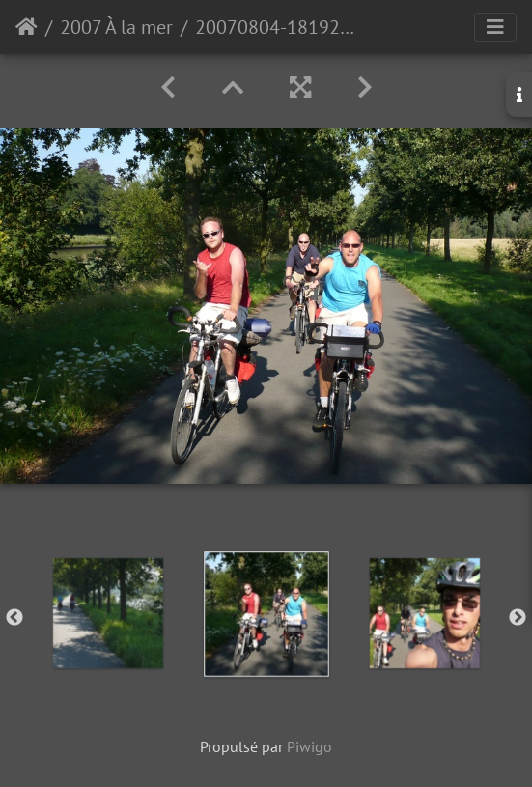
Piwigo (309, 746)
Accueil (27, 27)
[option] (108, 613)
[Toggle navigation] (495, 27)
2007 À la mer (116, 27)
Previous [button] (14, 618)
